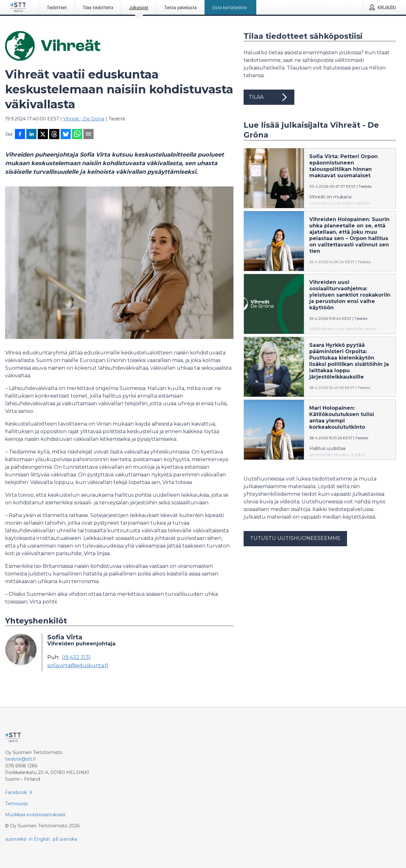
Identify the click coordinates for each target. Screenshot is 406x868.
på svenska (65, 839)
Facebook (16, 792)
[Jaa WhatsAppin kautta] (77, 135)
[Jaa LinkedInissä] (31, 135)
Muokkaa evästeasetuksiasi (35, 815)
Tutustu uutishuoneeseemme (295, 538)
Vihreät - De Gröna (84, 119)
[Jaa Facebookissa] (20, 135)
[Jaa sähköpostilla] (88, 135)
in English (39, 839)
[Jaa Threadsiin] (54, 135)
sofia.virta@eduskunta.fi (78, 666)
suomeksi (16, 839)
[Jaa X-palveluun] (43, 135)
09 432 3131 (76, 657)
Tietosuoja (16, 804)
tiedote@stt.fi (20, 759)
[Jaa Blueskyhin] (66, 135)
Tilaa (269, 97)
